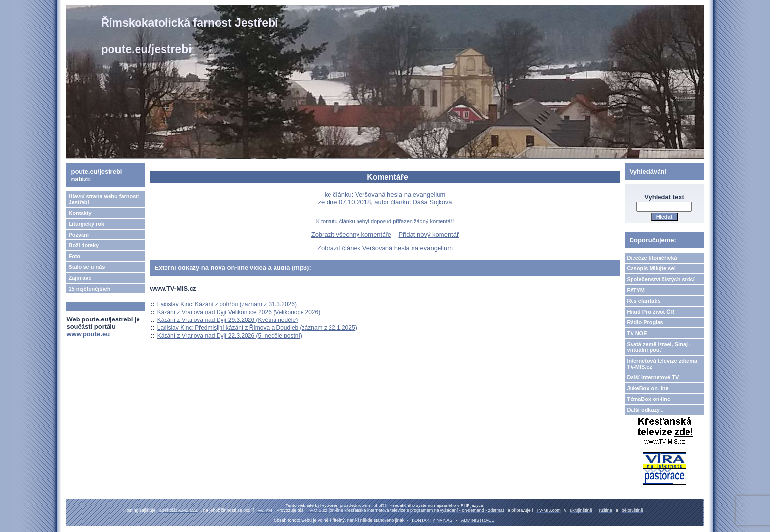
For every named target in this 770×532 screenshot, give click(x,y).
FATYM (636, 290)
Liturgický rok (86, 224)
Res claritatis (644, 301)
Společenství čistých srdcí (661, 279)
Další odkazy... (646, 410)
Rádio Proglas (645, 322)
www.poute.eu (88, 334)
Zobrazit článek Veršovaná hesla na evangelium (385, 248)
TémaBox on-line (649, 399)
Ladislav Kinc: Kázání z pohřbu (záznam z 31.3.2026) (227, 304)
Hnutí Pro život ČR (651, 312)
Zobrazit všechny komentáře (351, 234)
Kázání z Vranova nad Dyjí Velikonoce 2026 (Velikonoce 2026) (239, 312)
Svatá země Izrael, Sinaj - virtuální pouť (659, 347)
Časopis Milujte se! (652, 268)
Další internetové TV (653, 377)
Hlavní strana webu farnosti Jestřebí (104, 199)
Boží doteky (83, 245)
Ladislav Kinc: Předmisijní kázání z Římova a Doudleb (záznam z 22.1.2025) (257, 328)
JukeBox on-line (648, 388)
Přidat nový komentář (428, 234)
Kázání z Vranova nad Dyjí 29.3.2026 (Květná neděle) (227, 320)
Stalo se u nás (86, 267)
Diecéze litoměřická (652, 258)
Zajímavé (80, 278)
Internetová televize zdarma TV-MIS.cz (662, 364)
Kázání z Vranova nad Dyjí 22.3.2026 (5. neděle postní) (230, 336)
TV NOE (637, 333)
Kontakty (80, 213)
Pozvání (79, 235)
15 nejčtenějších (89, 289)
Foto (74, 256)
